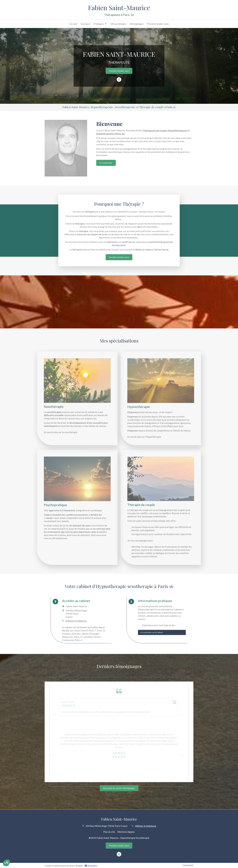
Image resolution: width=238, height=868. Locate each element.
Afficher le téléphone (76, 621)
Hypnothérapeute (177, 130)
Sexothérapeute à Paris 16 (110, 134)
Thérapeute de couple (155, 130)
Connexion (188, 865)
